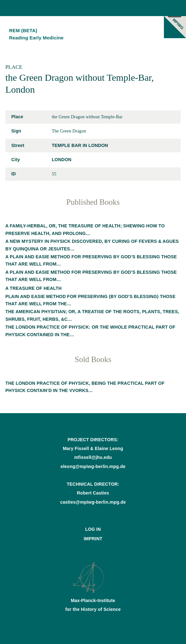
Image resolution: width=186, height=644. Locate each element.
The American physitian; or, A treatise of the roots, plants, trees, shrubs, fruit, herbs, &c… (92, 315)
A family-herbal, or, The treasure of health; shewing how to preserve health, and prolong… (85, 230)
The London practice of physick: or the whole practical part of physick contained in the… (90, 331)
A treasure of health (33, 288)
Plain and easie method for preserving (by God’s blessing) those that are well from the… (90, 300)
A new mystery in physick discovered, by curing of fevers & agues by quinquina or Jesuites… (92, 245)
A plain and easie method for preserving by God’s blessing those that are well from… (91, 261)
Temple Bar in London (80, 145)
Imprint (93, 539)
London (62, 160)
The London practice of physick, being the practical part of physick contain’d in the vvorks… (85, 387)
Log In (93, 529)
